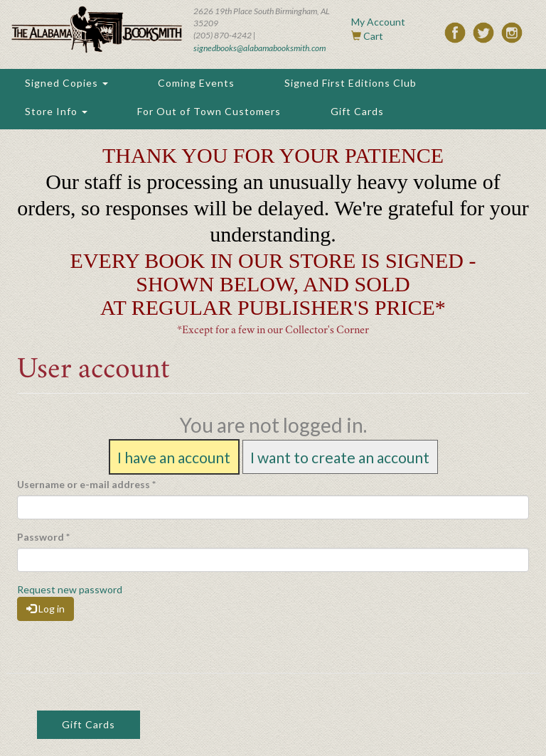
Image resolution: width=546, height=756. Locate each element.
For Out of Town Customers (209, 111)
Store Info (56, 111)
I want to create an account (340, 457)
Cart (373, 36)
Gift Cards (357, 111)
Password (43, 537)
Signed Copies (66, 83)
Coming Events (196, 83)
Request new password (70, 589)
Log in (45, 609)
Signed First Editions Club (350, 83)
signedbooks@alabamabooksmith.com (259, 48)
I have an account (174, 457)
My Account (378, 22)
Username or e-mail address (86, 484)
